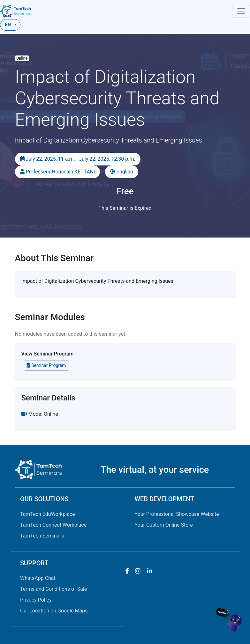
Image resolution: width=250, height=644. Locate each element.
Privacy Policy (36, 600)
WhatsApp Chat (38, 578)
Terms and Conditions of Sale (53, 589)
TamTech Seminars (42, 536)
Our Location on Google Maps (54, 611)
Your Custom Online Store (164, 525)
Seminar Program (46, 365)
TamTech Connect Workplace (53, 525)
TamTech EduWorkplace (48, 514)
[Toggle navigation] (241, 11)
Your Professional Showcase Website (177, 514)
